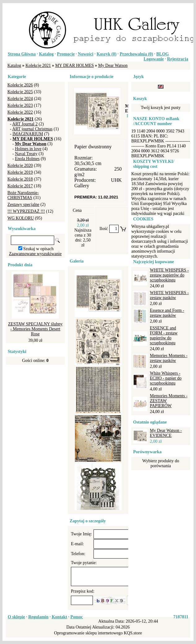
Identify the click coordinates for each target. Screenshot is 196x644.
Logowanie (154, 59)
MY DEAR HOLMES (74, 65)
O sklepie (16, 617)
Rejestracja (178, 59)
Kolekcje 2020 (20, 165)
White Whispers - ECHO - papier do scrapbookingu (166, 378)
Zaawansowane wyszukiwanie (35, 254)
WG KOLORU (21, 218)
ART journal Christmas (32, 129)
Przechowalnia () (137, 54)
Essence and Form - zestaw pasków (167, 313)
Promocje (66, 54)
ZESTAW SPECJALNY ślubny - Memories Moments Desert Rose (35, 329)
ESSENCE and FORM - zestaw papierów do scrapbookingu (164, 335)
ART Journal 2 (25, 124)
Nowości (86, 54)
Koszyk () (107, 54)
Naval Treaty (26, 154)
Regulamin (38, 617)
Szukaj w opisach (38, 249)
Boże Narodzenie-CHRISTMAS (23, 195)
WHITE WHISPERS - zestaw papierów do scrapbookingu (169, 275)
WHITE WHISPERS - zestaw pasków (169, 295)
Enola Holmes (27, 159)
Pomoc (76, 617)
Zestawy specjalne (23, 205)
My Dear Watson (113, 65)
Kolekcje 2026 (20, 85)
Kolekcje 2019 (20, 172)
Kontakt (59, 617)
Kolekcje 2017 (20, 186)
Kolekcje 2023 (20, 105)
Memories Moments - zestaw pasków (169, 358)
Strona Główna (22, 54)
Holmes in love (28, 149)
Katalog (46, 54)
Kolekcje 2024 (20, 99)
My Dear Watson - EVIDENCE (166, 433)
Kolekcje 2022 (20, 112)
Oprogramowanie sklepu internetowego (89, 633)
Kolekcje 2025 (20, 92)
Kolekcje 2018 (20, 179)
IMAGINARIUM (28, 134)
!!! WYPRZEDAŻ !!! (26, 211)
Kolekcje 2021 (38, 65)
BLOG (163, 54)
